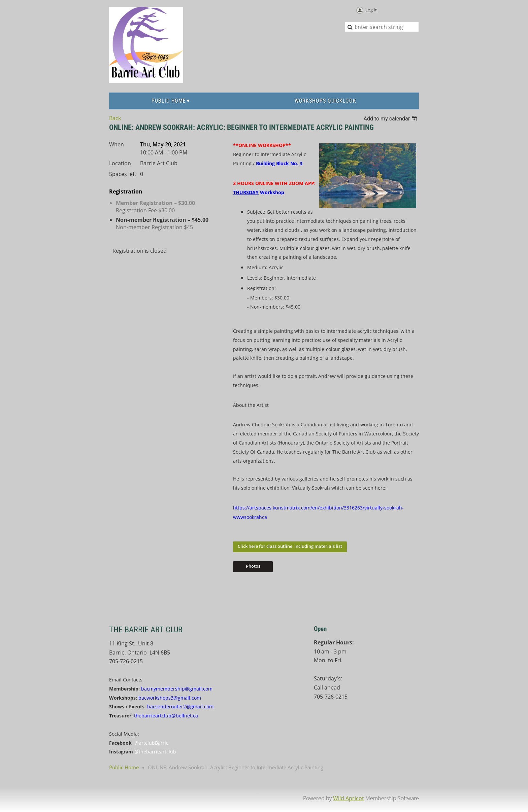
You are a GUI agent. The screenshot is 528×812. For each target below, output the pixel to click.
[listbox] (391, 119)
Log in (371, 10)
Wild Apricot (349, 798)
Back (115, 118)
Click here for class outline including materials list (290, 546)
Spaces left (123, 174)
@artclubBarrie (152, 743)
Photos (253, 566)
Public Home (124, 767)
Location (120, 163)
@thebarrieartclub (155, 752)
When (117, 144)
